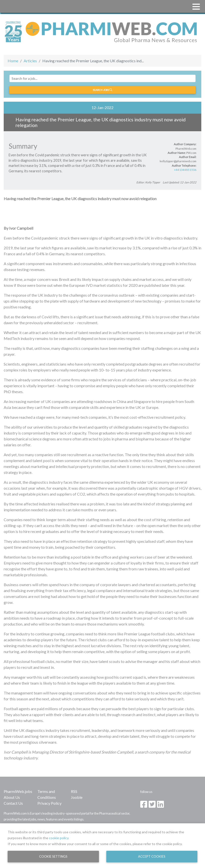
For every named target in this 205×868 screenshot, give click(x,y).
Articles (30, 61)
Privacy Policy (49, 803)
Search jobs (102, 90)
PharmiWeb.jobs (18, 791)
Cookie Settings (53, 856)
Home (13, 61)
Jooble (77, 797)
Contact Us (13, 803)
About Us (12, 797)
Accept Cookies (152, 856)
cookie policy (59, 838)
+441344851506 (185, 170)
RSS (74, 791)
